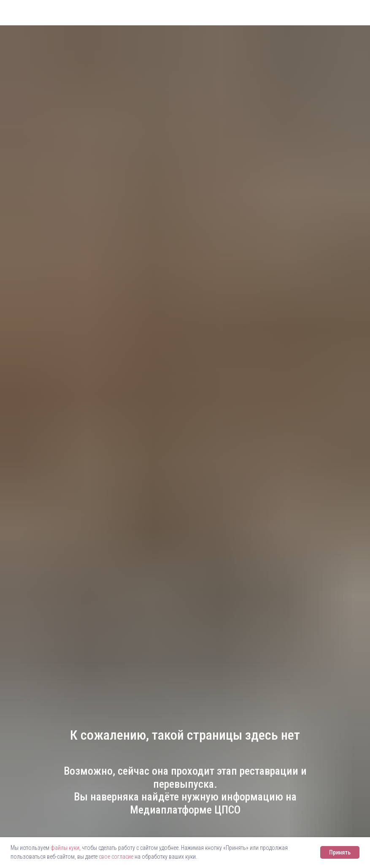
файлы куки (65, 848)
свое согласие (116, 857)
